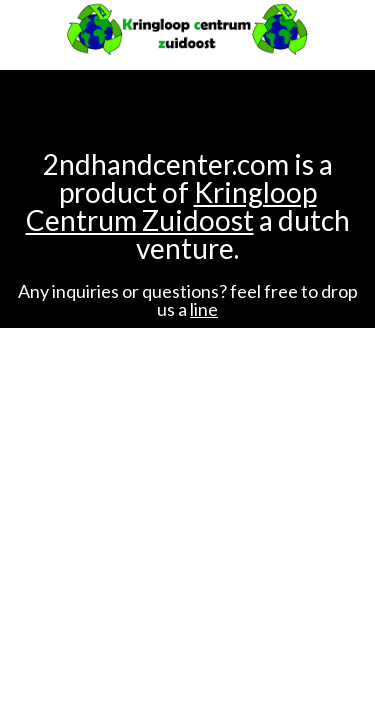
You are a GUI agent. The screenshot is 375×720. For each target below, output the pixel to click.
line (204, 309)
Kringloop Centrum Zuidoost (171, 206)
